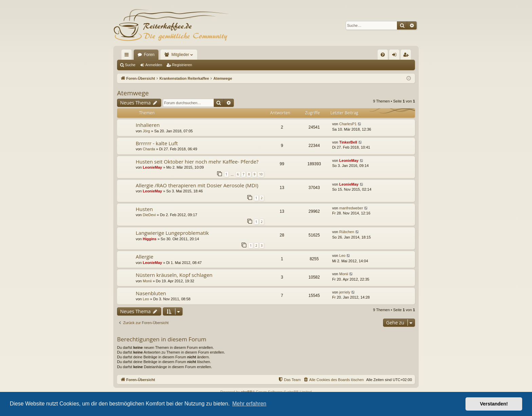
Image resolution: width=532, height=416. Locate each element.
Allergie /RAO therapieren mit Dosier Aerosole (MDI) (197, 185)
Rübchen (347, 232)
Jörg (146, 131)
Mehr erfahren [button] (249, 404)
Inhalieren (148, 125)
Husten (144, 209)
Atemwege (133, 93)
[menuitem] (383, 55)
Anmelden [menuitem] (396, 56)
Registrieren (182, 65)
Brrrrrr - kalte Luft (157, 143)
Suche (130, 65)
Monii (147, 281)
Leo (342, 256)
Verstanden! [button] (494, 404)
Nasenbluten (151, 293)
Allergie (145, 257)
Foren (149, 55)
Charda (149, 149)
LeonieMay (153, 167)
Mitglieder (180, 55)
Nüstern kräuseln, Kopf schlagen (174, 275)
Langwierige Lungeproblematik (172, 233)
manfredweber (351, 208)
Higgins (150, 239)
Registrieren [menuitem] (407, 56)
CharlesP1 (348, 124)
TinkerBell (348, 142)
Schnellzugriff (128, 56)
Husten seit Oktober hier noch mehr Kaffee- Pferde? (197, 162)
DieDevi (149, 215)
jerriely (345, 292)
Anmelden (154, 65)
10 (261, 174)
